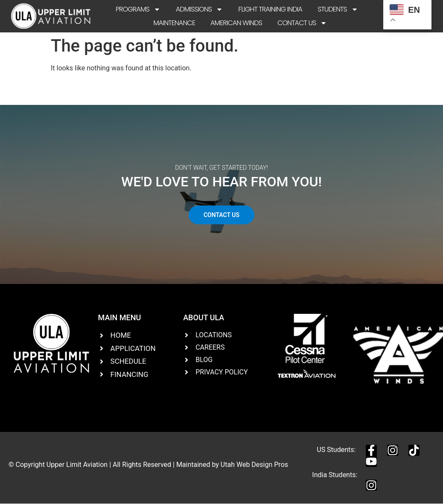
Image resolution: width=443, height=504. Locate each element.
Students (338, 9)
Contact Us (302, 23)
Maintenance (174, 23)
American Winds (236, 23)
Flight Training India (270, 9)
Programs (138, 9)
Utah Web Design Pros (254, 465)
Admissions (200, 9)
